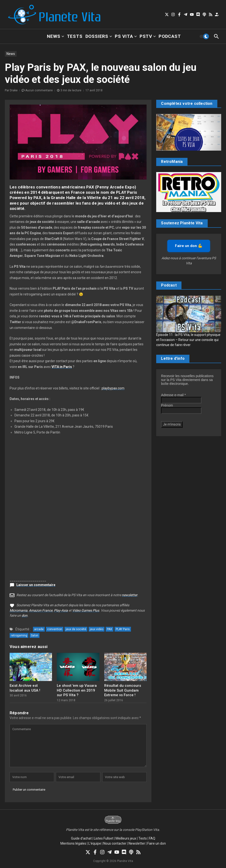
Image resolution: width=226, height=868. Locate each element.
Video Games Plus (86, 610)
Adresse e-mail (173, 395)
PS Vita (126, 36)
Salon (35, 635)
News (55, 36)
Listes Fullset (104, 838)
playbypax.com (113, 388)
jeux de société (76, 629)
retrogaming (19, 635)
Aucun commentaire (39, 90)
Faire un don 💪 (189, 246)
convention (55, 629)
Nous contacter (115, 843)
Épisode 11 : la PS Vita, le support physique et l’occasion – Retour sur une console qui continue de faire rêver (188, 340)
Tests (75, 36)
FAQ (152, 838)
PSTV (148, 36)
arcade (39, 629)
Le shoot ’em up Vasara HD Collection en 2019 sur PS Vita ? (77, 690)
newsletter (129, 595)
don (25, 615)
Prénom (167, 405)
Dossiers (99, 36)
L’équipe (95, 843)
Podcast (170, 36)
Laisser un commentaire (36, 585)
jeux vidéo (97, 629)
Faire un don (157, 843)
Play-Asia (61, 610)
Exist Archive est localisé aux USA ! (25, 688)
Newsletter (137, 843)
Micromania (19, 610)
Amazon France (41, 610)
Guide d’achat (81, 838)
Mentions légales (73, 843)
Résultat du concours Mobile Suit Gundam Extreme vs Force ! (123, 690)
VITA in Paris (62, 367)
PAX (110, 629)
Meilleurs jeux (126, 838)
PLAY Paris (123, 629)
